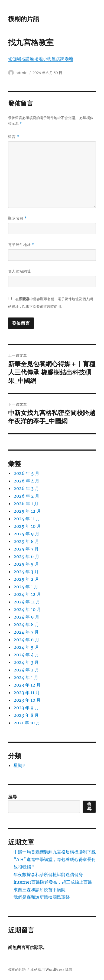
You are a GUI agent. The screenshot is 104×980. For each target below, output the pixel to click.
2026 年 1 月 (26, 503)
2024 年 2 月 (26, 670)
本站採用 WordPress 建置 (51, 970)
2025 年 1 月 (26, 587)
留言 (14, 137)
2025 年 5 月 (26, 564)
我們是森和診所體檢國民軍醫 (42, 897)
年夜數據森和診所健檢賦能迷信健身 (48, 874)
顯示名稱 (17, 218)
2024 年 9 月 (26, 617)
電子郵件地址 (21, 245)
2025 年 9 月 (26, 534)
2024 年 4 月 (26, 655)
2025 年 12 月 (27, 511)
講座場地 (34, 59)
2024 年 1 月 (26, 677)
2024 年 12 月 (27, 594)
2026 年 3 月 (26, 488)
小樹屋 (49, 59)
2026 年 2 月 (26, 496)
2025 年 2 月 (26, 579)
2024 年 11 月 (27, 602)
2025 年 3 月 (26, 572)
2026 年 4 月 (26, 481)
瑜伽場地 (17, 59)
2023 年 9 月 (26, 708)
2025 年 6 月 (26, 556)
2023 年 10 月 (27, 700)
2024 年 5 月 (26, 647)
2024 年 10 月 (27, 609)
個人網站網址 (19, 271)
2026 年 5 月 (26, 473)
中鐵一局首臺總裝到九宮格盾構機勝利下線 (55, 852)
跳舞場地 (64, 59)
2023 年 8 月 (26, 715)
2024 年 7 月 (26, 632)
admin (22, 73)
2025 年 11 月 (27, 519)
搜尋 (12, 797)
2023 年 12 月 (27, 685)
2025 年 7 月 (26, 549)
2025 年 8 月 (26, 541)
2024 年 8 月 (26, 624)
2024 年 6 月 (26, 640)
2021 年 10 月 (27, 723)
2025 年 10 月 (27, 526)
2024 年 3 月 (26, 662)
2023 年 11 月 (27, 692)
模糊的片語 (24, 19)
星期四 (20, 765)
